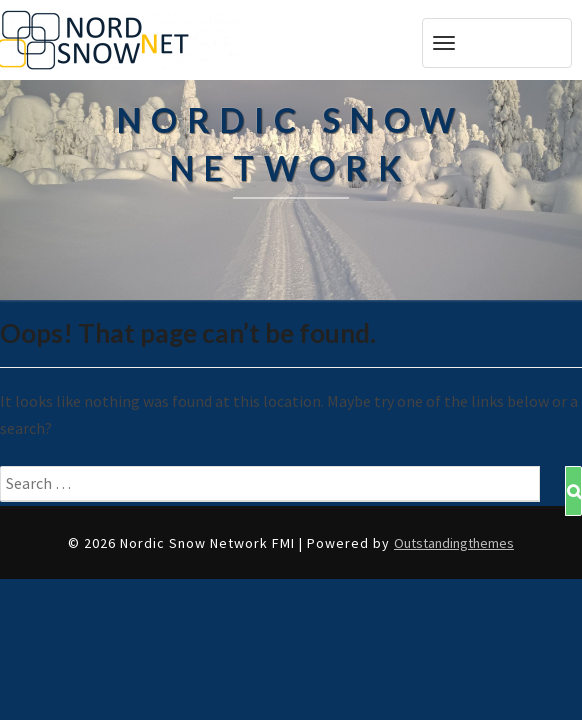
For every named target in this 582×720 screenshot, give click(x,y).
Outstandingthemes (454, 543)
